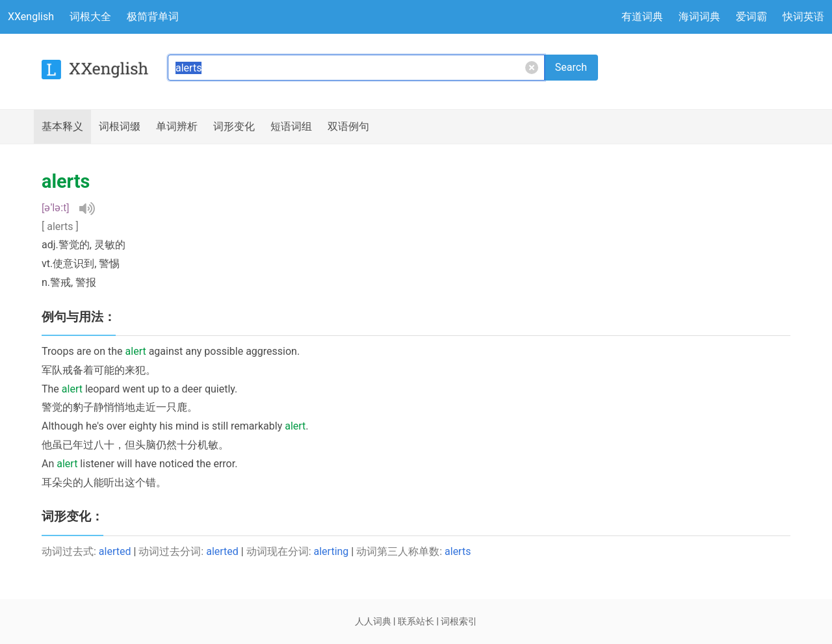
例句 (348, 127)
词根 (120, 127)
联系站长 (416, 621)
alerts (458, 551)
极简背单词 (153, 17)
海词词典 (699, 17)
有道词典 (642, 17)
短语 (291, 127)
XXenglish (31, 17)
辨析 (177, 127)
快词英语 (803, 17)
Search (571, 67)
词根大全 (90, 17)
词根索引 (459, 621)
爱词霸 (751, 17)
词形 (234, 127)
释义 (62, 127)
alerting (331, 551)
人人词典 (373, 621)
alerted (115, 551)
